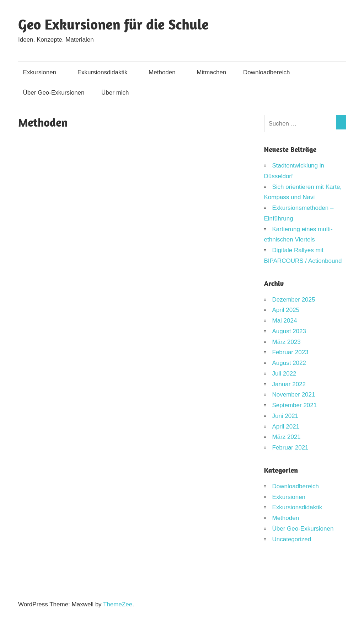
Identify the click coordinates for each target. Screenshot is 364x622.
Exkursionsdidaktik (106, 72)
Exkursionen (43, 72)
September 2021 (295, 405)
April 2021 (286, 427)
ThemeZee (118, 604)
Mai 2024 (285, 321)
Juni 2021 (285, 416)
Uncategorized (292, 539)
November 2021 (294, 395)
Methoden (166, 72)
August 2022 (289, 363)
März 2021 (287, 437)
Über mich (115, 93)
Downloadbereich (270, 72)
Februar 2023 (290, 352)
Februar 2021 (290, 448)
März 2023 (287, 342)
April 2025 (286, 310)
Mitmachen (211, 72)
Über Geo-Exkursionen (54, 93)
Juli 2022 (284, 374)
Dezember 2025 (294, 300)
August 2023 (289, 331)
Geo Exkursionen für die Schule (113, 24)
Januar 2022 (289, 384)
